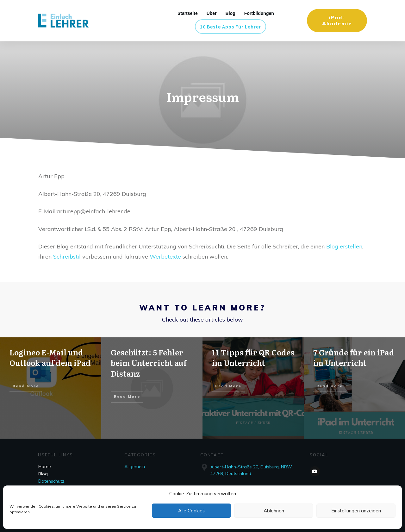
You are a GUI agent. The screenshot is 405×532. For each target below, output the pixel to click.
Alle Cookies (191, 511)
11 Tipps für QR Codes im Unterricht (253, 357)
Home (45, 466)
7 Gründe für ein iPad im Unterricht (354, 357)
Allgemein (135, 466)
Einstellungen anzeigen (356, 511)
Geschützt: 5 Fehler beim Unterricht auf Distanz (149, 363)
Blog (43, 474)
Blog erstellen (344, 246)
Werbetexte (166, 257)
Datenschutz (51, 481)
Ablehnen (274, 511)
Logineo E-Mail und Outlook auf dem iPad (50, 357)
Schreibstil (68, 257)
